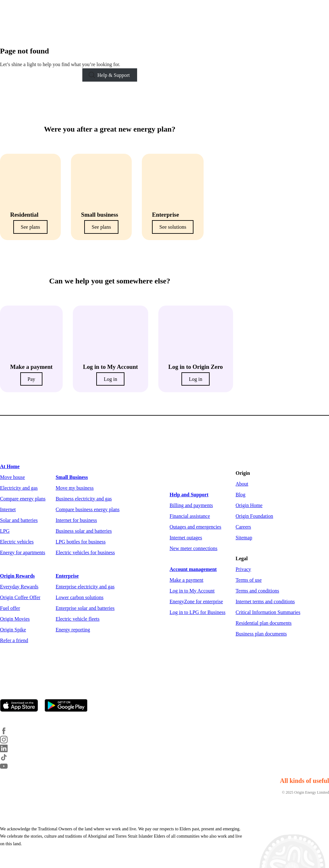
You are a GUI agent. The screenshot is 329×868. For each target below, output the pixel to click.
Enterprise (67, 576)
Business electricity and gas (84, 499)
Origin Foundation (254, 516)
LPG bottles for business (81, 542)
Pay (31, 379)
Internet (8, 509)
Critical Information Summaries (268, 612)
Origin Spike (13, 630)
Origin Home (249, 505)
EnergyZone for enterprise (196, 601)
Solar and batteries (19, 520)
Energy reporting (73, 630)
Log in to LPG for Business (198, 612)
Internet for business (76, 520)
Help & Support (114, 75)
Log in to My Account (192, 591)
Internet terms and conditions (265, 601)
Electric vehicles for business (85, 552)
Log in (111, 379)
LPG (5, 531)
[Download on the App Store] (22, 706)
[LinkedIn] (8, 750)
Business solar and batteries (84, 531)
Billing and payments (191, 505)
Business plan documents (261, 634)
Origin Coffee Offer (20, 597)
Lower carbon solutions (80, 597)
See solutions (173, 227)
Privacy (243, 569)
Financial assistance (190, 516)
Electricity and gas (19, 488)
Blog (240, 495)
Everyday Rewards (19, 587)
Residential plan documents (264, 623)
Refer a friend (14, 640)
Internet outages (186, 538)
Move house (13, 477)
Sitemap (244, 538)
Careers (243, 527)
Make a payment (187, 580)
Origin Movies (15, 619)
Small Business (72, 477)
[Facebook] (8, 733)
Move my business (75, 488)
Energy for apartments (23, 552)
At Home (10, 466)
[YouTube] (8, 768)
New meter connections (194, 548)
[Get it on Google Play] (69, 706)
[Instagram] (8, 742)
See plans (31, 227)
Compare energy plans (23, 499)
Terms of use (249, 580)
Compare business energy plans (88, 509)
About (242, 484)
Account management (193, 569)
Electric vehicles (17, 542)
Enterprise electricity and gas (85, 587)
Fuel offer (10, 608)
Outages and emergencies (196, 527)
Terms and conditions (257, 591)
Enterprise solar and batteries (85, 608)
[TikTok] (8, 759)
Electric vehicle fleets (78, 619)
